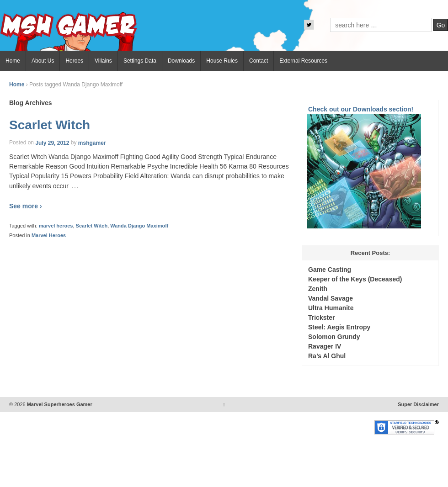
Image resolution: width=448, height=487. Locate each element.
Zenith (318, 289)
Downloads (181, 61)
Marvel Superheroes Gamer (59, 404)
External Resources (303, 61)
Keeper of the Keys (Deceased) (355, 279)
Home (13, 61)
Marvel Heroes (49, 235)
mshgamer (92, 143)
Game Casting (330, 270)
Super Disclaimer (418, 404)
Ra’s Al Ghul (327, 356)
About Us (43, 61)
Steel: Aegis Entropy (339, 327)
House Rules (222, 61)
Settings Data (140, 61)
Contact (259, 61)
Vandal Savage (331, 298)
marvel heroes (56, 226)
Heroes (74, 61)
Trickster (321, 318)
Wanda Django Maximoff (139, 226)
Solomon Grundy (334, 337)
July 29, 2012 (52, 143)
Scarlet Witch (50, 125)
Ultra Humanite (331, 308)
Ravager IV (325, 346)
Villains (103, 61)
